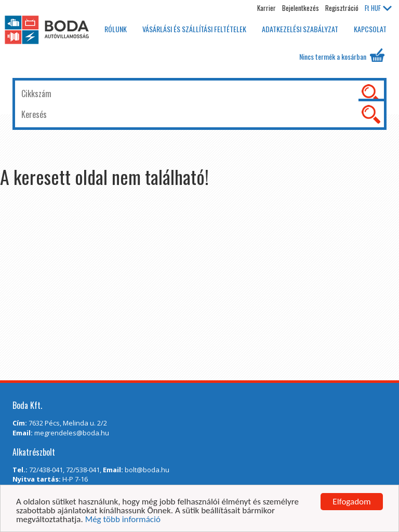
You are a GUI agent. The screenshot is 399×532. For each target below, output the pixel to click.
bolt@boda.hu (147, 470)
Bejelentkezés (301, 8)
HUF (378, 8)
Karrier (267, 8)
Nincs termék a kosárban (342, 55)
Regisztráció (342, 8)
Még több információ (123, 520)
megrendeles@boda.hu (72, 433)
